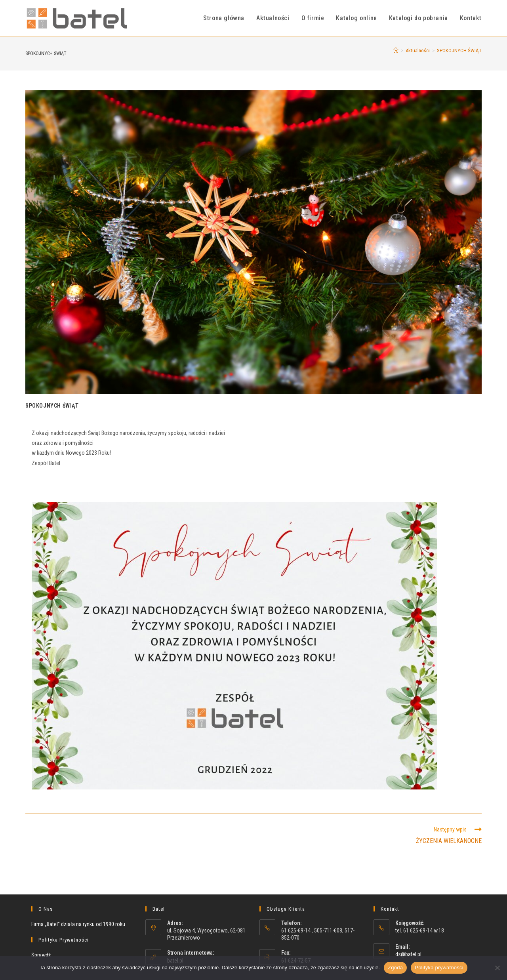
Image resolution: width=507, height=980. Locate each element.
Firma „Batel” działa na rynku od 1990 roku (78, 924)
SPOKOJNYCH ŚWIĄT (459, 51)
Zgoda (395, 968)
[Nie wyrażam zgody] (497, 968)
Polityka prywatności (439, 968)
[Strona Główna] (396, 51)
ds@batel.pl (408, 954)
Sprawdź (41, 955)
